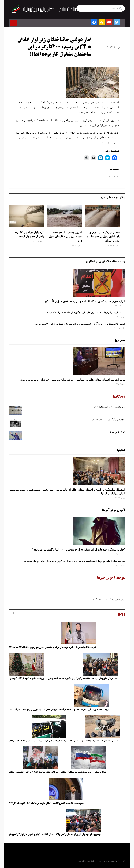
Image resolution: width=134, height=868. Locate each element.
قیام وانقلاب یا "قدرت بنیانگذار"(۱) (109, 601)
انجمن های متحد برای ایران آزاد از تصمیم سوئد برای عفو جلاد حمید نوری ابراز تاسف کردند (80, 324)
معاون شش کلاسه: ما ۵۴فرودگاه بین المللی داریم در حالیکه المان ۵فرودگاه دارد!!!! (46, 803)
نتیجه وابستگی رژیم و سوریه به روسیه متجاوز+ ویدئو (84, 772)
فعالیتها (121, 450)
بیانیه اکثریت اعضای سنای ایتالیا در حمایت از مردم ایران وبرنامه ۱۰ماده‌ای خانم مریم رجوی (72, 380)
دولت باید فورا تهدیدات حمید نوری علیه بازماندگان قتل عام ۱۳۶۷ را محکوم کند (86, 313)
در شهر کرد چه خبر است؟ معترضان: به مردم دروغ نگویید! (95, 741)
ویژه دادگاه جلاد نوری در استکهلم (105, 262)
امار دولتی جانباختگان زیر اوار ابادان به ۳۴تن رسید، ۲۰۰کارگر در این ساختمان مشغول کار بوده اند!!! (54, 47)
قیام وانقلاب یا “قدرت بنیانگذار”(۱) (110, 407)
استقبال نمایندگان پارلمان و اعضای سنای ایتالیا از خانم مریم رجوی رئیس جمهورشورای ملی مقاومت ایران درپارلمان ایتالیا (67, 492)
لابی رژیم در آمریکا (113, 510)
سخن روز (120, 340)
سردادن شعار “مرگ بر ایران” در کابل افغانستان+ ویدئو (33, 772)
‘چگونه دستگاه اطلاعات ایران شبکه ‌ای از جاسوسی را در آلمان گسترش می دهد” (78, 549)
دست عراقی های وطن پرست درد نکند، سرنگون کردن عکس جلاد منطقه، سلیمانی (83, 679)
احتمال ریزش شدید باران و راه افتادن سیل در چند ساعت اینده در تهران (103, 236)
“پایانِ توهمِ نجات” (117, 432)
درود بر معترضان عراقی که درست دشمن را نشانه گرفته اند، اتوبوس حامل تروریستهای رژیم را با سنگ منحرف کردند (59, 710)
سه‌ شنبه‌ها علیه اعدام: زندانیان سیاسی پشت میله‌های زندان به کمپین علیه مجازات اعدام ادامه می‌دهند (74, 561)
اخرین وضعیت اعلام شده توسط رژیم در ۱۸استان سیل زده (66, 236)
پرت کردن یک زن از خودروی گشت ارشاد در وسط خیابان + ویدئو (38, 741)
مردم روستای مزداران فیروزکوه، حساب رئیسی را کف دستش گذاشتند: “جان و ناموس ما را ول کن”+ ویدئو (55, 835)
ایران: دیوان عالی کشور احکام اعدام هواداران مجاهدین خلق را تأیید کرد (85, 301)
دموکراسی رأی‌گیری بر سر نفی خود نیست (107, 420)
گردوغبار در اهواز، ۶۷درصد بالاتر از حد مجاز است (28, 234)
